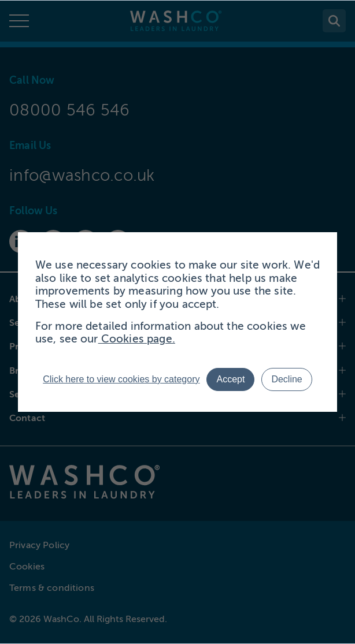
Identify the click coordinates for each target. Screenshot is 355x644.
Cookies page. (137, 339)
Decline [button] (286, 379)
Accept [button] (230, 379)
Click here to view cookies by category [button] (121, 379)
